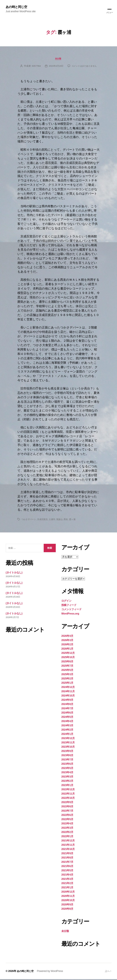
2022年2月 (67, 833)
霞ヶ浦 (75, 520)
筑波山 (62, 520)
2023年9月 (67, 752)
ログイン (66, 602)
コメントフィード (71, 610)
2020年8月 (67, 910)
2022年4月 (67, 824)
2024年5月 (67, 718)
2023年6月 (67, 765)
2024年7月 (67, 709)
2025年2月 (67, 679)
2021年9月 (67, 854)
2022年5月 (67, 820)
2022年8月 (67, 807)
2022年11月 (68, 795)
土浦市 (54, 520)
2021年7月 (67, 863)
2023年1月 (67, 786)
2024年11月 (68, 692)
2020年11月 (68, 897)
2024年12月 (68, 688)
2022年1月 (67, 837)
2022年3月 (67, 829)
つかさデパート (29, 520)
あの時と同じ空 (17, 7)
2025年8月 (67, 662)
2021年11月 (68, 846)
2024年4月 (67, 722)
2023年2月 (67, 782)
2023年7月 (67, 760)
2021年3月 (67, 880)
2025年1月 (67, 684)
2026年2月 (67, 645)
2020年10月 (68, 901)
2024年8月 (67, 705)
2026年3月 (67, 641)
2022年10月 (68, 799)
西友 (68, 520)
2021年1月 (67, 888)
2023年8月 (67, 756)
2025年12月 (68, 654)
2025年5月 (67, 671)
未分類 (58, 59)
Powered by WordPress (51, 972)
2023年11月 (68, 743)
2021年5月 (67, 871)
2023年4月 (67, 773)
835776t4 (35, 67)
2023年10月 (68, 748)
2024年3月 (67, 726)
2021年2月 (67, 884)
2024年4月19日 (55, 67)
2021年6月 (67, 867)
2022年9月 (67, 803)
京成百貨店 (44, 520)
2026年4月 (67, 637)
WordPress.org (70, 614)
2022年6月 (67, 816)
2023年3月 (67, 777)
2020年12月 (68, 893)
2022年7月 (67, 812)
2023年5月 (67, 769)
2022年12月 (68, 790)
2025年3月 (67, 675)
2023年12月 (68, 739)
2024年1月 (67, 735)
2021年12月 (68, 841)
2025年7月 (67, 667)
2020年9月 (67, 905)
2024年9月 (67, 701)
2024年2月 (67, 731)
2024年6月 (67, 714)
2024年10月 (68, 696)
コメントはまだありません (85, 67)
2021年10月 (68, 850)
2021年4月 (67, 876)
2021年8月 (67, 858)
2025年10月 (68, 658)
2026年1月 (67, 650)
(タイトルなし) (14, 573)
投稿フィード (69, 606)
